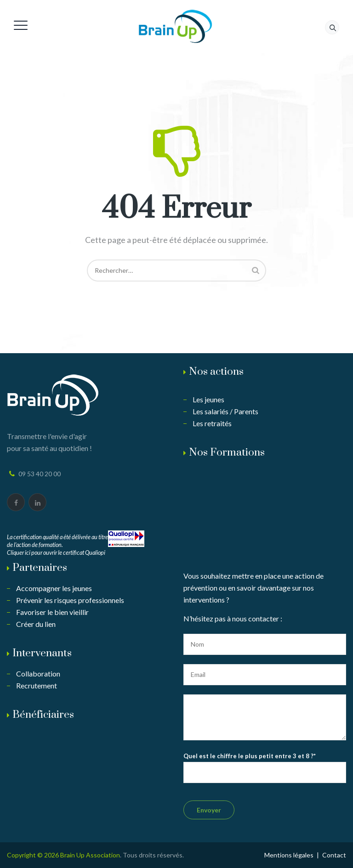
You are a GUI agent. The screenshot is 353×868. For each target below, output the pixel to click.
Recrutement (37, 685)
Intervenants (42, 653)
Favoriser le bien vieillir (52, 612)
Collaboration (38, 674)
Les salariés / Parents (225, 411)
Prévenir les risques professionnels (70, 600)
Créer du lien (36, 624)
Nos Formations (227, 453)
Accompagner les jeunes (54, 588)
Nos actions (216, 372)
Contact (334, 855)
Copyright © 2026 (34, 855)
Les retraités (212, 423)
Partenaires (40, 568)
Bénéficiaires (43, 715)
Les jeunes (208, 399)
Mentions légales (289, 855)
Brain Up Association (90, 855)
